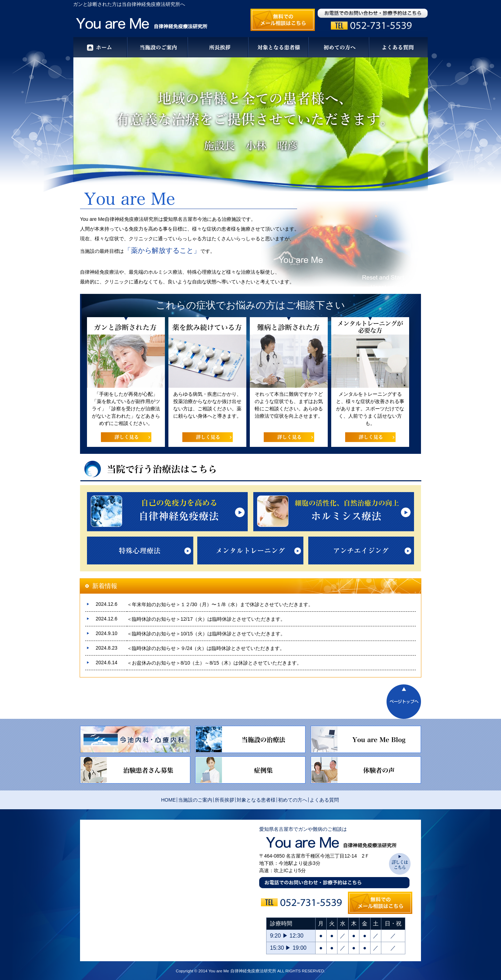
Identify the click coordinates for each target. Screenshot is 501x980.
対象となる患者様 (256, 800)
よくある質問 (324, 800)
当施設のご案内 (195, 800)
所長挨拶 (224, 800)
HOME (168, 800)
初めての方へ (293, 800)
